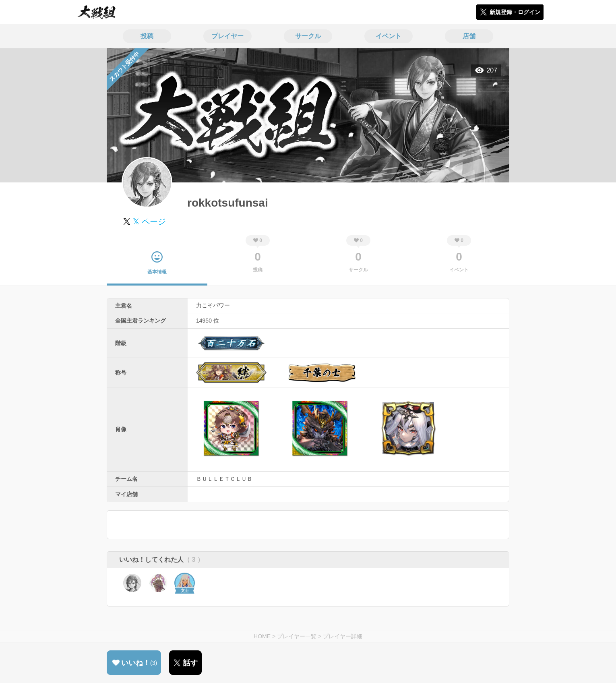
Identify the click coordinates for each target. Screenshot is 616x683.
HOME (262, 636)
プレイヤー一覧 (297, 636)
